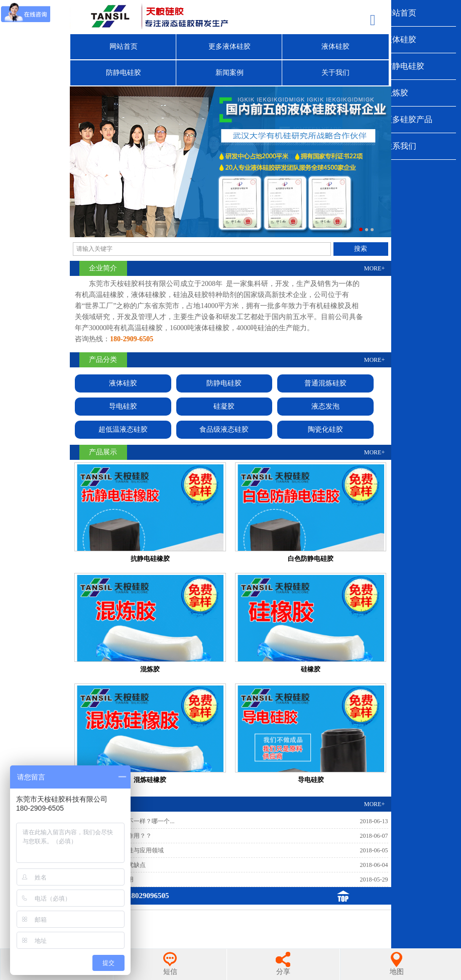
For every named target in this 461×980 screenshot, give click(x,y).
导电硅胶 (123, 406)
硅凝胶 (224, 406)
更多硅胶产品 (408, 119)
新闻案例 (229, 73)
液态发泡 (325, 406)
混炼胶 (396, 93)
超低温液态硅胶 (123, 429)
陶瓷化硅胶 (325, 429)
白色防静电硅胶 (311, 559)
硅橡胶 (311, 669)
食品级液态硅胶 (224, 429)
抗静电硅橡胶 (150, 559)
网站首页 (400, 13)
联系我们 (400, 146)
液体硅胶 (400, 39)
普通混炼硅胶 (325, 383)
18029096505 (148, 896)
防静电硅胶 (404, 66)
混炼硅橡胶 (150, 780)
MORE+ (374, 268)
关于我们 (335, 73)
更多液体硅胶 (229, 46)
